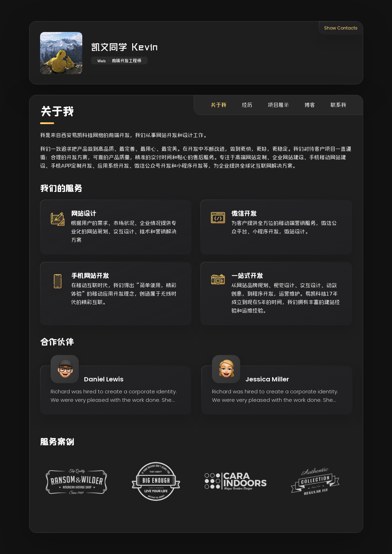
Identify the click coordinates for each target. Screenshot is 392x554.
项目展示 (278, 105)
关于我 (219, 105)
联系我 (338, 105)
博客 (310, 105)
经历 (247, 105)
